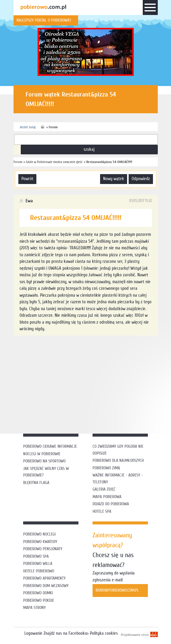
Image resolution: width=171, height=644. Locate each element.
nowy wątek (114, 179)
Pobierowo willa (38, 564)
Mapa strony (34, 608)
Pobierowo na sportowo (44, 461)
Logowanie (33, 633)
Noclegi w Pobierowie (42, 454)
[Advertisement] (92, 384)
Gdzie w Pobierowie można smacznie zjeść (54, 162)
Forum (53, 127)
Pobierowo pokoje (39, 600)
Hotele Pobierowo (39, 571)
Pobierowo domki (38, 593)
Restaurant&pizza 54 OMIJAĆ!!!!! (109, 162)
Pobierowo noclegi (39, 534)
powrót (27, 179)
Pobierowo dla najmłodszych (118, 460)
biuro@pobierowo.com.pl (117, 590)
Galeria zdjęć (104, 489)
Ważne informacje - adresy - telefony (118, 479)
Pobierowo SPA (36, 556)
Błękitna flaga (36, 483)
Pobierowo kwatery (40, 542)
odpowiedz (141, 179)
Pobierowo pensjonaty (43, 549)
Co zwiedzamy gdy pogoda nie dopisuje (118, 450)
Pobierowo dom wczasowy (46, 586)
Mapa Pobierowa (107, 497)
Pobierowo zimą (106, 468)
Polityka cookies (104, 633)
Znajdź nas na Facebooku (65, 633)
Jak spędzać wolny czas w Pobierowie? (46, 472)
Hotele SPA (102, 511)
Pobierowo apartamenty (44, 578)
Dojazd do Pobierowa (111, 504)
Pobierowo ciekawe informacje (50, 446)
